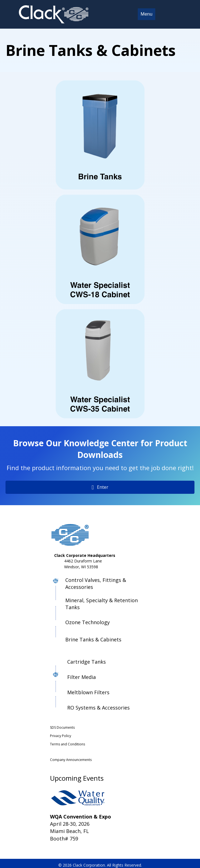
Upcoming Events (77, 778)
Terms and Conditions (67, 744)
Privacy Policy (61, 736)
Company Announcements (71, 760)
